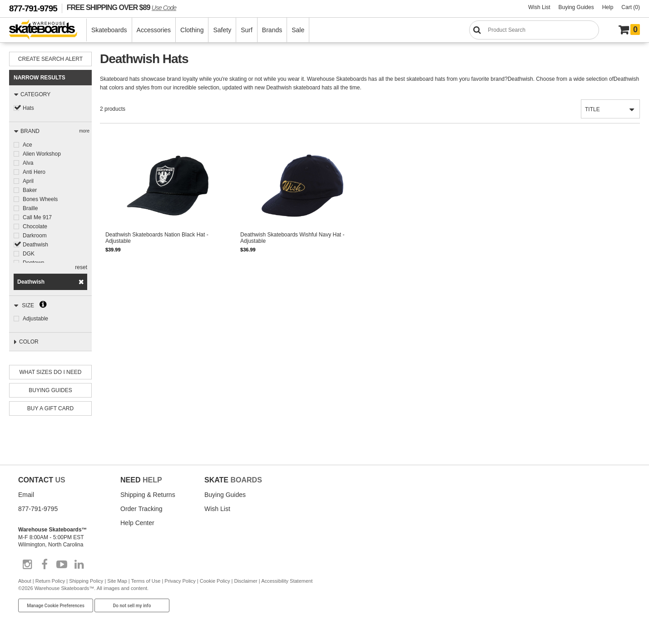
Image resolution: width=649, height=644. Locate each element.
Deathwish (35, 245)
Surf (247, 30)
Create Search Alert (50, 59)
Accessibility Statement (287, 581)
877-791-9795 (33, 8)
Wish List (539, 7)
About (25, 581)
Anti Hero (34, 172)
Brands (272, 30)
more (84, 131)
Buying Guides (576, 7)
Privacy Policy (180, 581)
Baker (30, 190)
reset (81, 267)
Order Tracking (141, 509)
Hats (28, 108)
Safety (222, 30)
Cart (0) (631, 7)
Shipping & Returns (148, 495)
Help (608, 7)
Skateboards (109, 30)
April (28, 181)
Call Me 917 (37, 217)
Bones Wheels (40, 199)
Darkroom (35, 236)
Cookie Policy (215, 581)
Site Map (117, 581)
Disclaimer (245, 581)
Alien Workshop (42, 154)
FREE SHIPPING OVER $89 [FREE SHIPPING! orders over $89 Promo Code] (121, 7)
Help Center (137, 523)
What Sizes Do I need (51, 372)
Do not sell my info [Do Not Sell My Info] (132, 606)
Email (26, 495)
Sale (298, 30)
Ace (27, 145)
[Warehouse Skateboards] (48, 30)
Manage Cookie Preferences (56, 606)
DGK (29, 254)
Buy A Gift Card (50, 408)
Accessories (154, 30)
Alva (28, 163)
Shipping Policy (86, 581)
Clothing (192, 30)
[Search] (534, 30)
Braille (30, 208)
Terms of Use (146, 581)
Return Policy (50, 581)
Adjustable (35, 319)
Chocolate (35, 226)
